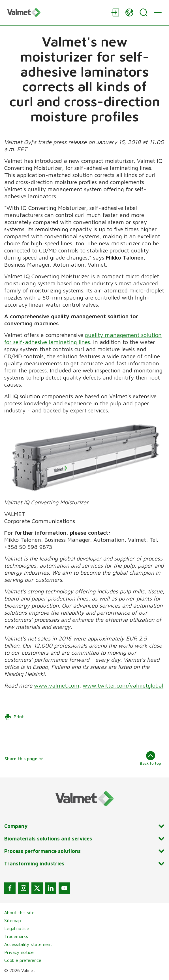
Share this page (24, 758)
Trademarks (16, 936)
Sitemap (13, 920)
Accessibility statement (28, 944)
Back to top (150, 758)
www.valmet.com (57, 685)
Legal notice (17, 928)
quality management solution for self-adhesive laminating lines (83, 338)
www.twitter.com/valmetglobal (123, 685)
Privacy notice (19, 952)
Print (14, 717)
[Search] (144, 12)
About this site (19, 912)
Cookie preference (23, 960)
